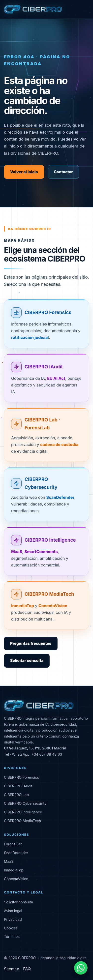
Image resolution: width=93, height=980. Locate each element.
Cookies (11, 928)
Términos (12, 936)
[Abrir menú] (85, 9)
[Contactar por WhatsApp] (81, 968)
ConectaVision (16, 879)
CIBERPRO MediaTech (49, 595)
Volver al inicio (24, 172)
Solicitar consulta (27, 661)
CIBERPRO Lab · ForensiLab (42, 424)
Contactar (63, 172)
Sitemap (12, 969)
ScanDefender (16, 853)
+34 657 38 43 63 (47, 754)
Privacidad (13, 919)
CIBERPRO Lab (16, 795)
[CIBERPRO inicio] (33, 9)
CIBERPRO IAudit (44, 367)
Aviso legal (13, 911)
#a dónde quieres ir (30, 229)
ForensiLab (13, 844)
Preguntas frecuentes (31, 643)
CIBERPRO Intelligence (50, 540)
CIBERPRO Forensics (48, 313)
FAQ (27, 969)
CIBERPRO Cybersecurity (41, 484)
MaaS (9, 861)
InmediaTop (14, 870)
